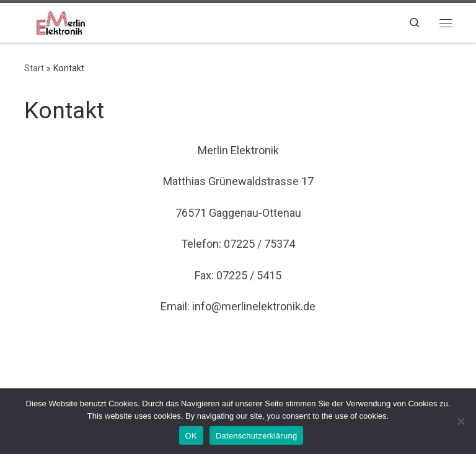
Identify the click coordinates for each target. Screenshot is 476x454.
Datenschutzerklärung (256, 436)
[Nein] (461, 421)
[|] (59, 21)
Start (34, 68)
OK (191, 436)
